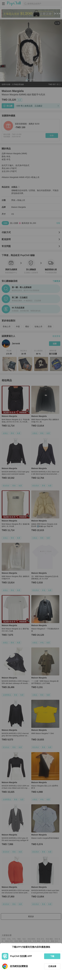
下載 (52, 956)
